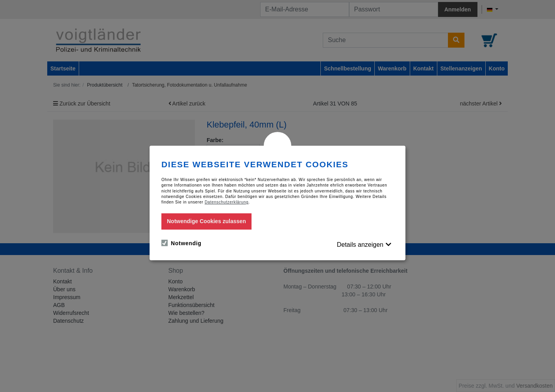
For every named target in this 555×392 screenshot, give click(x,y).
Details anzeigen (360, 245)
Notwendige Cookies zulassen (206, 221)
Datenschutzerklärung (227, 202)
